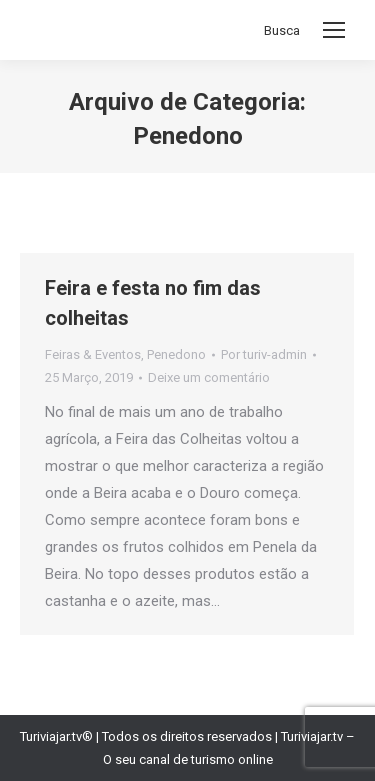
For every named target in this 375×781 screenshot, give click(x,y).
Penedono (176, 354)
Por (264, 354)
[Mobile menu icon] (334, 30)
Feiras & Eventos (93, 354)
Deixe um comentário (209, 377)
